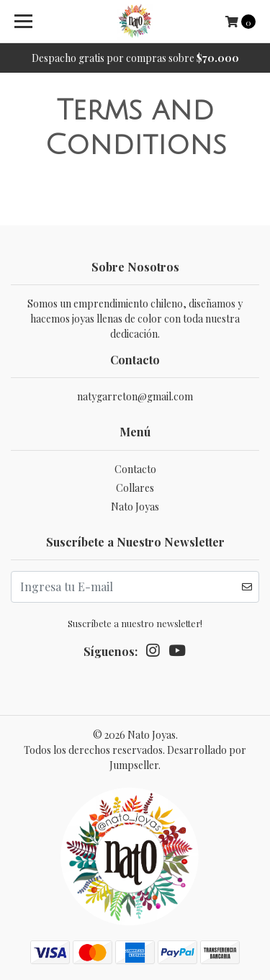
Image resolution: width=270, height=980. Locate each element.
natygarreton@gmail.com (135, 396)
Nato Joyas (135, 507)
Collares (135, 488)
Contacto (135, 469)
